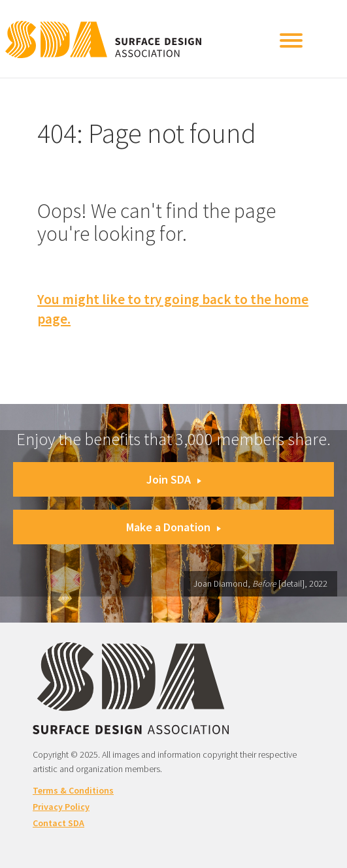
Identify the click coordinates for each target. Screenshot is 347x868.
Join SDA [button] (174, 479)
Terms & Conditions (73, 790)
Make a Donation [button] (173, 527)
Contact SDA (58, 823)
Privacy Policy (61, 807)
